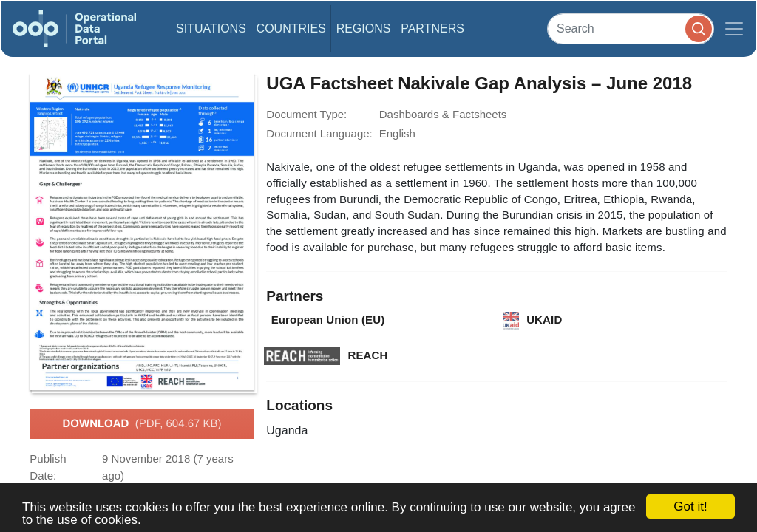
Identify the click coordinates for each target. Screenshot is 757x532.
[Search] (631, 28)
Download (142, 424)
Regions (364, 28)
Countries (291, 28)
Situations (211, 28)
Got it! (690, 507)
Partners (432, 28)
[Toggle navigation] (734, 29)
